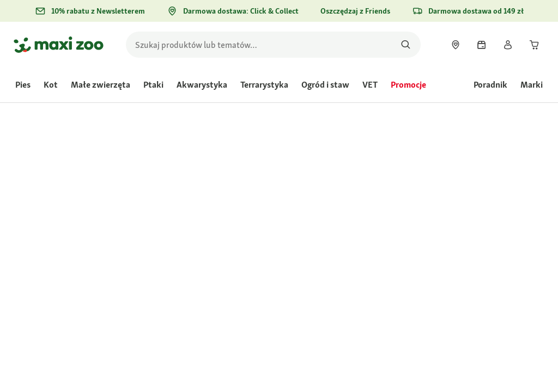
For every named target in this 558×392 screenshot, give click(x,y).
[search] (273, 45)
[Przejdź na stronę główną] (59, 45)
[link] (456, 45)
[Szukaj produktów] (406, 45)
